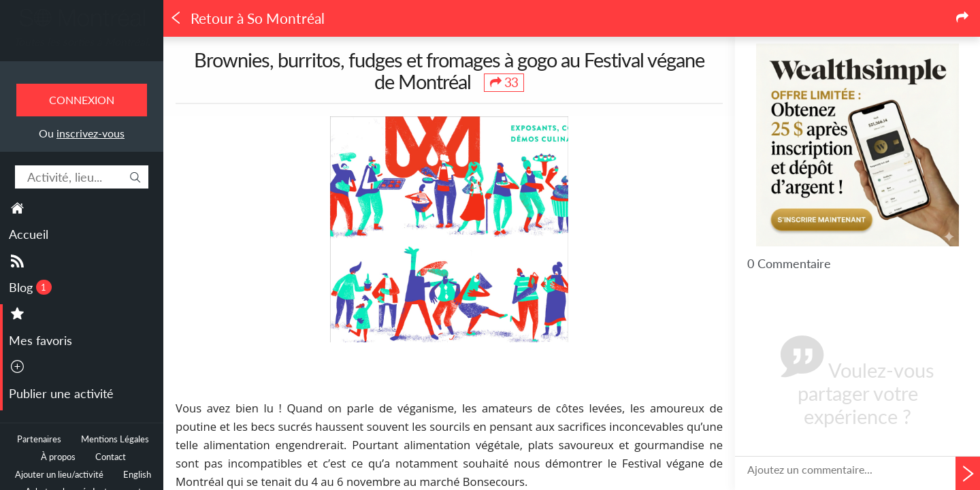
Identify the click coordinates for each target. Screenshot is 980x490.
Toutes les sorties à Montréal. (82, 42)
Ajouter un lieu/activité (59, 475)
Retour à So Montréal (247, 18)
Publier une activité (61, 393)
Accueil (29, 234)
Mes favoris (40, 340)
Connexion (82, 100)
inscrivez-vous (91, 133)
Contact (111, 457)
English (137, 475)
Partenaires (39, 439)
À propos (58, 457)
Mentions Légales (115, 439)
